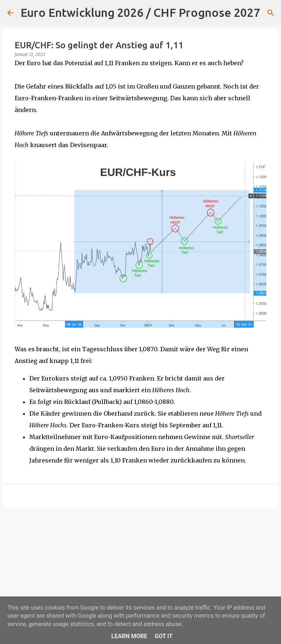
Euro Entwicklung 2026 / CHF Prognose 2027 (140, 12)
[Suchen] (270, 13)
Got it (163, 636)
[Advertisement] (140, 570)
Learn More (129, 636)
